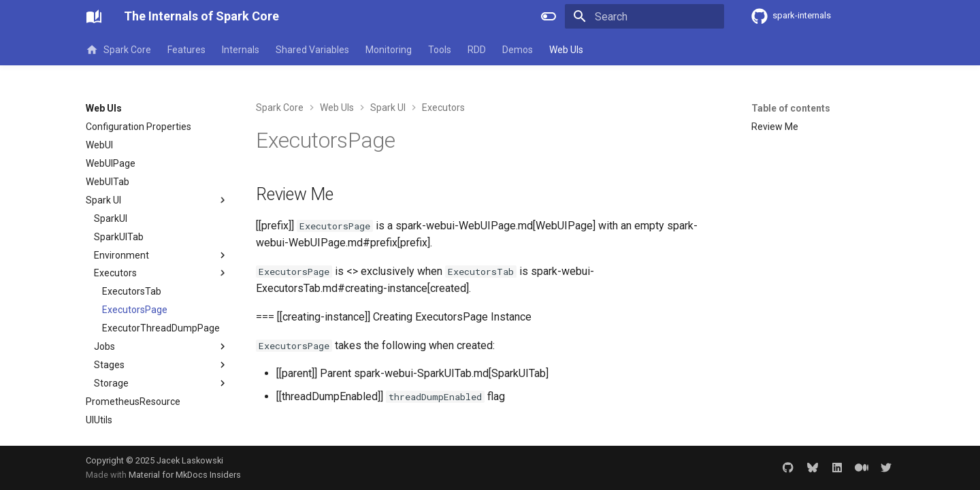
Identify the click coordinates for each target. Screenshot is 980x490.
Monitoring (389, 50)
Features (186, 50)
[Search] (644, 16)
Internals (241, 50)
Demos (518, 50)
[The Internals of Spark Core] (94, 16)
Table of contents (791, 108)
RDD (477, 50)
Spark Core (118, 50)
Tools (440, 50)
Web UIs (566, 50)
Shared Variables (312, 50)
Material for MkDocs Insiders (185, 475)
